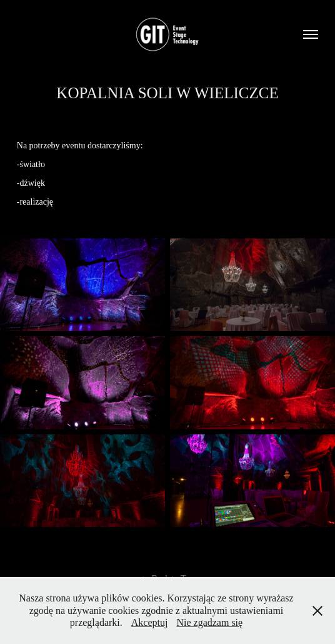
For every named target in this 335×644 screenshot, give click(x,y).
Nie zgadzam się (209, 622)
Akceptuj (150, 622)
